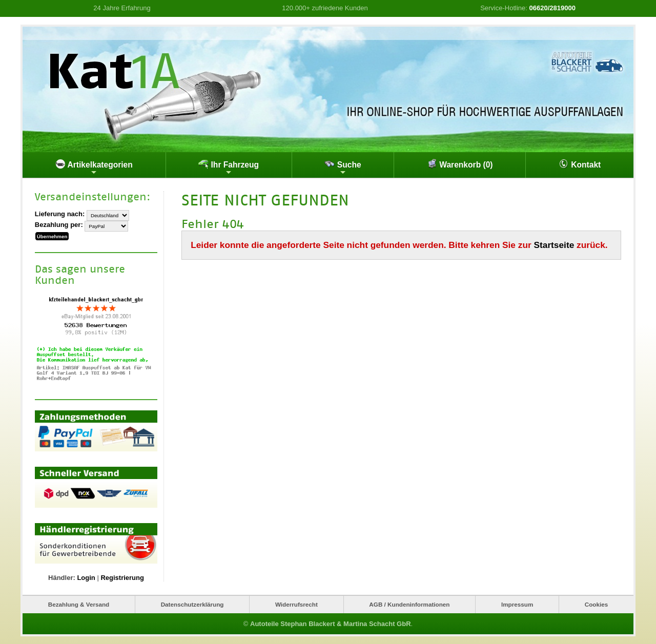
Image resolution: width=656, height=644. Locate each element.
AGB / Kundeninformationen (409, 604)
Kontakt (580, 164)
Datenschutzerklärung (192, 604)
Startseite (554, 245)
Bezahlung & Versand (79, 604)
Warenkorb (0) (460, 164)
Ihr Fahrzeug (229, 168)
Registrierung (122, 578)
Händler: (62, 578)
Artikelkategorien (94, 168)
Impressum (517, 604)
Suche (343, 168)
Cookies (596, 604)
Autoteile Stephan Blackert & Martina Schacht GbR (331, 624)
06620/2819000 (552, 8)
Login (86, 578)
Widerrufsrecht (296, 604)
